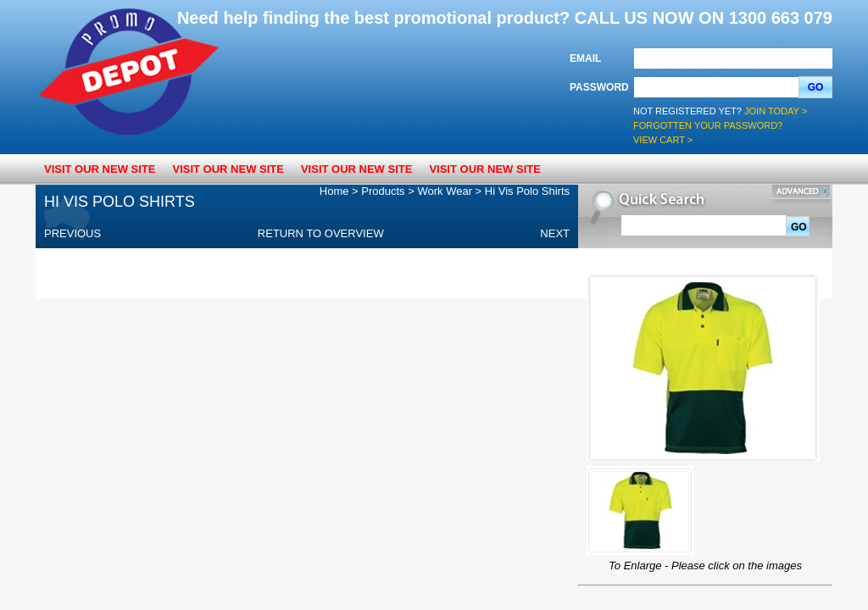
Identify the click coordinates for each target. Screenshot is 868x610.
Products (383, 191)
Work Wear (445, 191)
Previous (72, 233)
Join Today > (776, 111)
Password (599, 87)
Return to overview (321, 233)
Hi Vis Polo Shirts (527, 191)
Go (816, 87)
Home (334, 191)
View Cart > (663, 140)
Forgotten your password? (708, 125)
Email (585, 58)
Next (555, 233)
